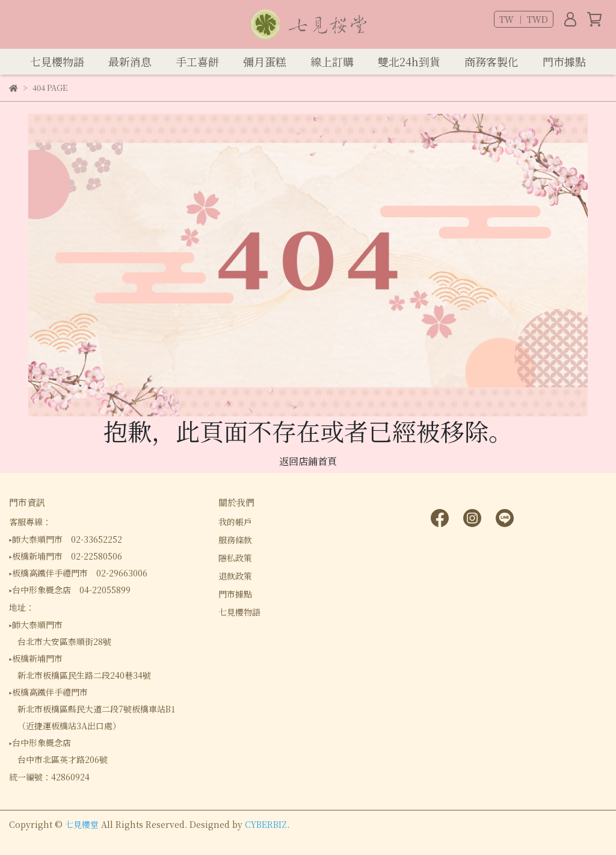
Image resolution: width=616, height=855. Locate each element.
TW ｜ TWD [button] (524, 19)
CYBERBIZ (266, 824)
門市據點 (235, 594)
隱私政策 (235, 558)
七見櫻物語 (239, 612)
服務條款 (235, 540)
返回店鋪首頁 (308, 461)
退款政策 (235, 576)
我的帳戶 (235, 522)
